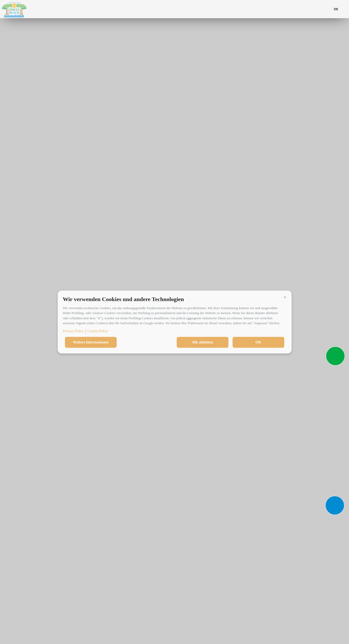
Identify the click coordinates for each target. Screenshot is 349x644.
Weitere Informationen (91, 342)
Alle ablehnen (202, 342)
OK (258, 342)
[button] (285, 297)
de (336, 9)
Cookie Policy (98, 331)
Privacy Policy (74, 331)
